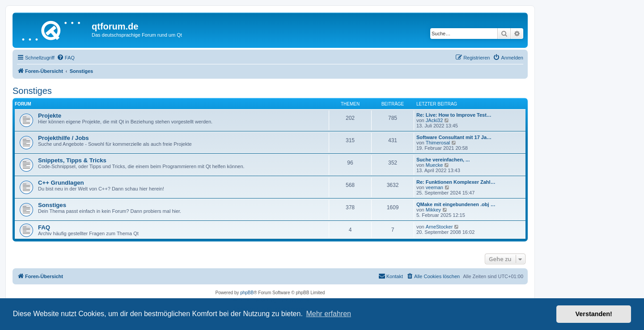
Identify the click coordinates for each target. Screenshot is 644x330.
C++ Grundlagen (61, 183)
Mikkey (433, 210)
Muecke (434, 165)
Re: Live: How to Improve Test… (454, 115)
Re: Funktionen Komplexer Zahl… (456, 182)
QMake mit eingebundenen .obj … (456, 204)
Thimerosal (438, 143)
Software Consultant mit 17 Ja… (454, 137)
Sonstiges (32, 91)
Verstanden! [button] (594, 314)
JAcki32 (434, 120)
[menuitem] (66, 58)
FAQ (44, 227)
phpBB (247, 293)
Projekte (50, 116)
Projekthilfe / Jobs (64, 138)
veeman (434, 187)
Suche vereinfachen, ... (443, 160)
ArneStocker (439, 227)
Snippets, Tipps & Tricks (72, 160)
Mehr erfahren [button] (328, 314)
